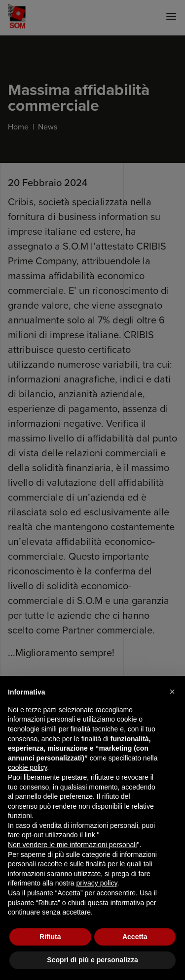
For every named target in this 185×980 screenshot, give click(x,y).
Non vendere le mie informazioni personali (72, 845)
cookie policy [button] (27, 767)
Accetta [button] (135, 937)
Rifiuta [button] (50, 937)
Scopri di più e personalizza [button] (92, 960)
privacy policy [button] (97, 883)
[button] (172, 692)
